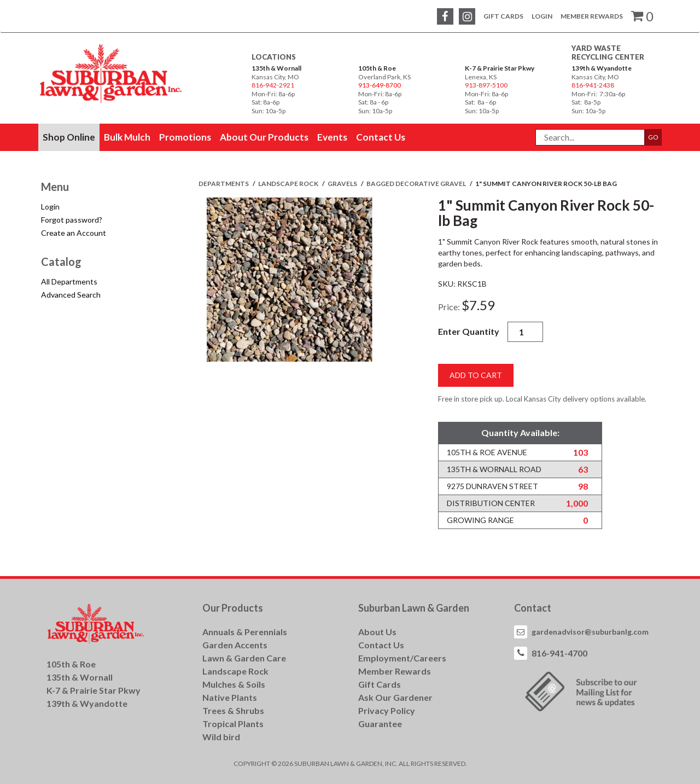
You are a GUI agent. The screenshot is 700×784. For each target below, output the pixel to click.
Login (542, 16)
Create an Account (74, 233)
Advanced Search (71, 295)
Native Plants (230, 697)
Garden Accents (235, 645)
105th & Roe (377, 68)
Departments (224, 184)
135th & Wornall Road (494, 469)
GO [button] (653, 137)
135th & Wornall (276, 68)
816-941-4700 (559, 653)
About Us (377, 632)
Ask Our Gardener (395, 697)
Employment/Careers (402, 658)
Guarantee (380, 724)
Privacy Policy (387, 710)
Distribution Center (491, 503)
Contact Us (381, 645)
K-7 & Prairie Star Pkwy (500, 68)
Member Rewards (592, 16)
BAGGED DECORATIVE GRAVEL (417, 184)
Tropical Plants (233, 724)
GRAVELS (343, 184)
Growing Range (480, 520)
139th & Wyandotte (602, 68)
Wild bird (221, 737)
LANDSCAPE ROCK (289, 184)
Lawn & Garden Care (244, 658)
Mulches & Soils (234, 684)
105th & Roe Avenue (487, 452)
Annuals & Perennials (245, 632)
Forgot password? (72, 220)
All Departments (69, 281)
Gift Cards (503, 16)
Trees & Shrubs (233, 710)
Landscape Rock (235, 671)
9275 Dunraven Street (492, 486)
